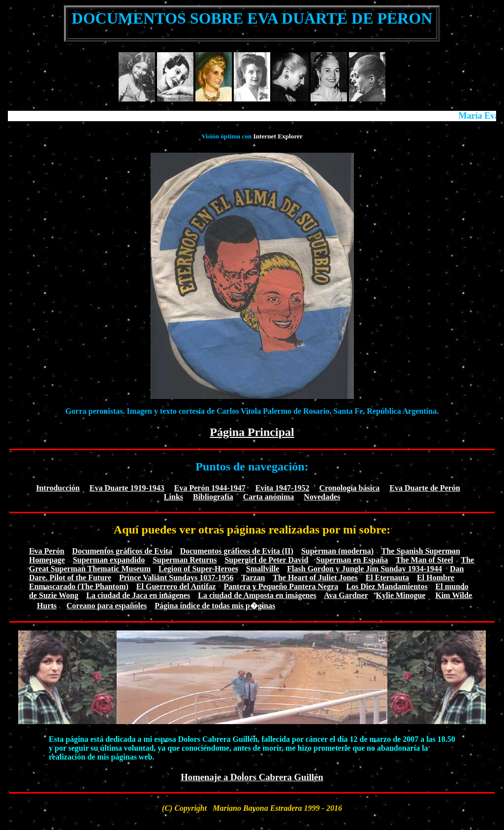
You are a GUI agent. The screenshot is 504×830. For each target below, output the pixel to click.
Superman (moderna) (337, 551)
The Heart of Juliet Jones (315, 578)
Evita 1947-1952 (283, 488)
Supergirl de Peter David (266, 560)
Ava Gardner (346, 595)
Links (173, 497)
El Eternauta (387, 578)
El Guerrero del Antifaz (176, 586)
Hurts (47, 606)
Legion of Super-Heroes (198, 569)
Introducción (58, 488)
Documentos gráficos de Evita (122, 551)
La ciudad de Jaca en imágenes (138, 595)
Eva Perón (47, 551)
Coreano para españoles (107, 606)
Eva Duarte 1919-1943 (127, 488)
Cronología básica (349, 488)
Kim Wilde (454, 595)
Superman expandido (109, 560)
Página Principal (252, 432)
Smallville (263, 569)
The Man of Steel (425, 560)
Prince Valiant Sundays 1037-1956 (176, 578)
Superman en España (352, 560)
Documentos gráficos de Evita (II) (237, 551)
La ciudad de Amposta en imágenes (257, 595)
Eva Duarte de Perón (425, 488)
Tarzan (253, 578)
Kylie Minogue (401, 595)
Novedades (322, 497)
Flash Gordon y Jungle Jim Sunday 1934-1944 (364, 569)
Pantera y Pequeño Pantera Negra (281, 586)
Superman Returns (185, 560)
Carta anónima (269, 497)
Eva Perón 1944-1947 (210, 488)
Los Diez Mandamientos (387, 586)
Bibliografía (213, 497)
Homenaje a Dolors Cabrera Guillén (252, 777)
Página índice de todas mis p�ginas (215, 606)
